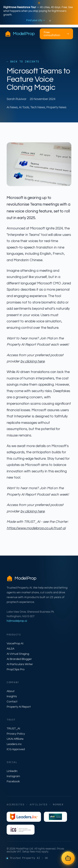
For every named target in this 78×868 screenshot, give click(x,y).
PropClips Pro (16, 669)
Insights (12, 696)
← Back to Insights (23, 62)
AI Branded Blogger (19, 659)
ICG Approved (16, 749)
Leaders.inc (14, 744)
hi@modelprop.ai (17, 621)
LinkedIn (12, 771)
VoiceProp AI (15, 644)
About (11, 691)
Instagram (13, 776)
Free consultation (56, 34)
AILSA (11, 649)
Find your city (35, 20)
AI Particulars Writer (20, 664)
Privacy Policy (16, 734)
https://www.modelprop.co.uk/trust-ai (36, 528)
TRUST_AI (13, 729)
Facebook (13, 781)
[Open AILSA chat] (68, 858)
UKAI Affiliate (15, 739)
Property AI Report (19, 707)
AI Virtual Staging (18, 654)
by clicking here (32, 361)
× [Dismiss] (50, 21)
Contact (12, 702)
